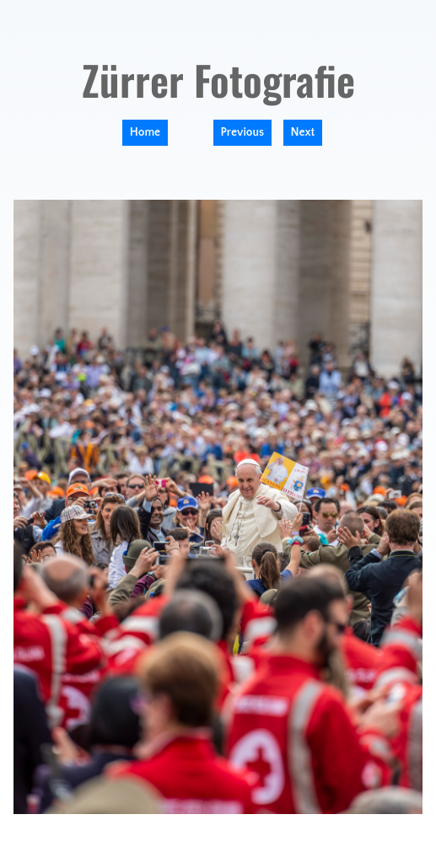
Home (145, 132)
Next (303, 132)
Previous (243, 132)
